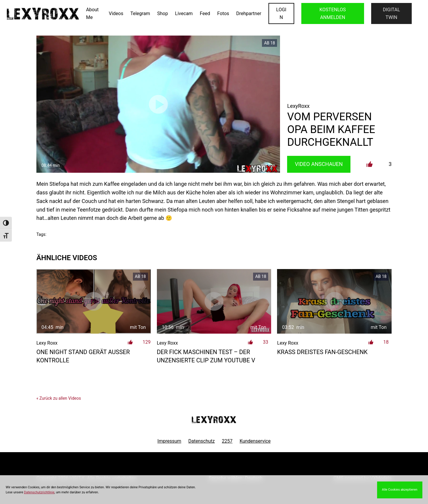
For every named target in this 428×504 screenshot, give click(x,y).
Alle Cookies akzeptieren (400, 490)
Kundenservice (255, 441)
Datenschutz (201, 441)
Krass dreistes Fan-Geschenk (322, 352)
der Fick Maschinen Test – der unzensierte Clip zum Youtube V (206, 356)
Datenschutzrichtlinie (39, 492)
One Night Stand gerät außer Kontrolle (83, 356)
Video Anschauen (319, 164)
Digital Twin (391, 13)
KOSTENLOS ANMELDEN (333, 13)
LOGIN (281, 13)
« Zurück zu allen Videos (59, 398)
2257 (227, 441)
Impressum (169, 441)
